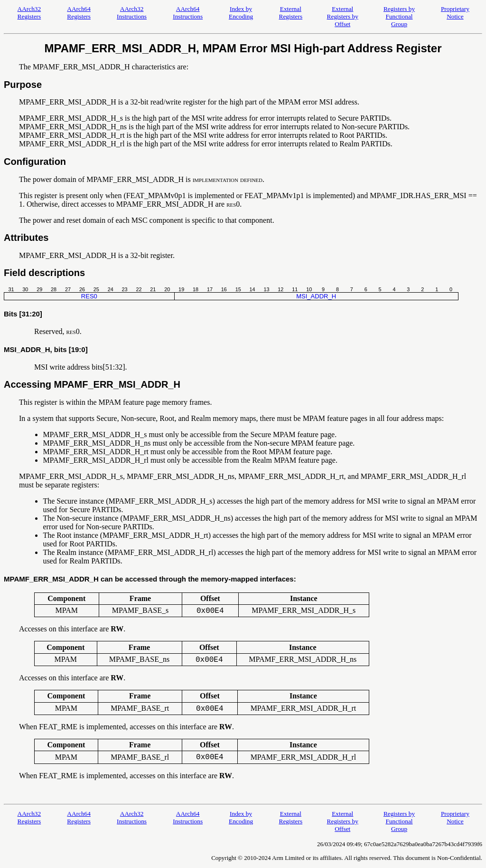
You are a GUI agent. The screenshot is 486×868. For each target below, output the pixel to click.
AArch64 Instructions (188, 13)
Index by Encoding (241, 13)
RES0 (89, 296)
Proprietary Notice (455, 13)
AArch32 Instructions (132, 13)
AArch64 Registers (79, 13)
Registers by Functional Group (399, 16)
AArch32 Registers (29, 13)
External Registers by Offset (343, 16)
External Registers (291, 13)
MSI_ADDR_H (316, 296)
